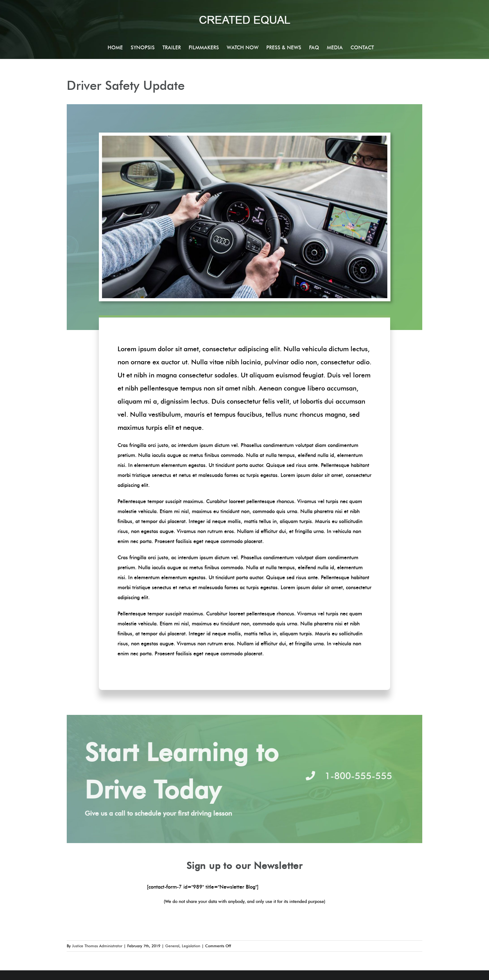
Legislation (191, 946)
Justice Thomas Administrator (97, 946)
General (172, 946)
